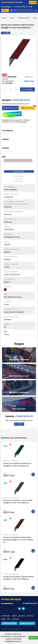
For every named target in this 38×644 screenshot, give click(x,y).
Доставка (22, 616)
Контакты (30, 616)
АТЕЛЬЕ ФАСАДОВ (11, 599)
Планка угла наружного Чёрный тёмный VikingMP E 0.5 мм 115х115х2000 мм (18, 578)
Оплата (14, 616)
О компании (5, 616)
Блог (9, 619)
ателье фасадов (8, 2)
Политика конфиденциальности (11, 629)
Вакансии (16, 619)
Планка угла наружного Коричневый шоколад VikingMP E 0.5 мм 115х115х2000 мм (18, 540)
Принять (33, 638)
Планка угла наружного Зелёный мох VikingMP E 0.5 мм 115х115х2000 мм (17, 465)
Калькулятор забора (9, 623)
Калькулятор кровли (27, 623)
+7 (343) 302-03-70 (21, 7)
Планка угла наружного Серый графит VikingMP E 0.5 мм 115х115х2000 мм (18, 502)
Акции (3, 619)
